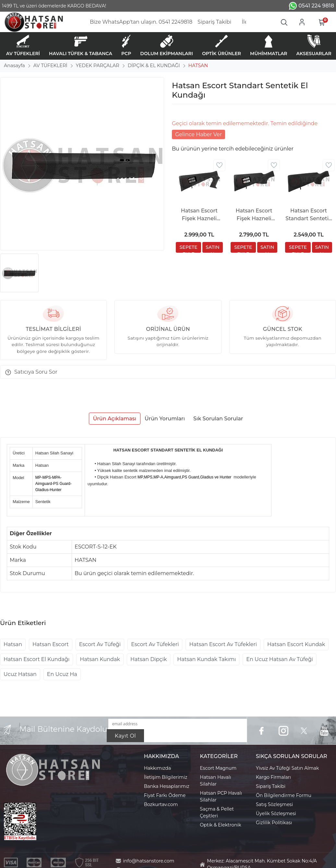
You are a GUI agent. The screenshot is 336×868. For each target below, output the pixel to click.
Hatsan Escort (51, 644)
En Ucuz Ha (62, 674)
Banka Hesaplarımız (167, 786)
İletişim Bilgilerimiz (166, 777)
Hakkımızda (157, 768)
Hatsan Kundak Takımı (206, 659)
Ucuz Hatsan (20, 674)
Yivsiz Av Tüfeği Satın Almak (287, 768)
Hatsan (13, 644)
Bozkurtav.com (161, 804)
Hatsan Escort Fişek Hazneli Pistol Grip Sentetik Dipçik (199, 215)
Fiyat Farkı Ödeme (165, 795)
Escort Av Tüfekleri (155, 644)
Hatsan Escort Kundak (296, 644)
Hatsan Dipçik (149, 659)
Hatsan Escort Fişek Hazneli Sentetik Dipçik (254, 215)
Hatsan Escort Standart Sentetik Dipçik (309, 215)
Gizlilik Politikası (274, 823)
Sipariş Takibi (271, 786)
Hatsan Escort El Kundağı (36, 659)
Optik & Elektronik (220, 825)
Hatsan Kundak (100, 659)
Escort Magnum (218, 768)
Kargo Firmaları (273, 777)
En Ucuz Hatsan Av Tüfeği (280, 659)
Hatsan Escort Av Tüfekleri (223, 644)
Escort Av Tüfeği (100, 644)
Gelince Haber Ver (198, 134)
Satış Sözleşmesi (274, 804)
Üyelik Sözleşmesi (276, 814)
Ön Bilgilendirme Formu (284, 795)
